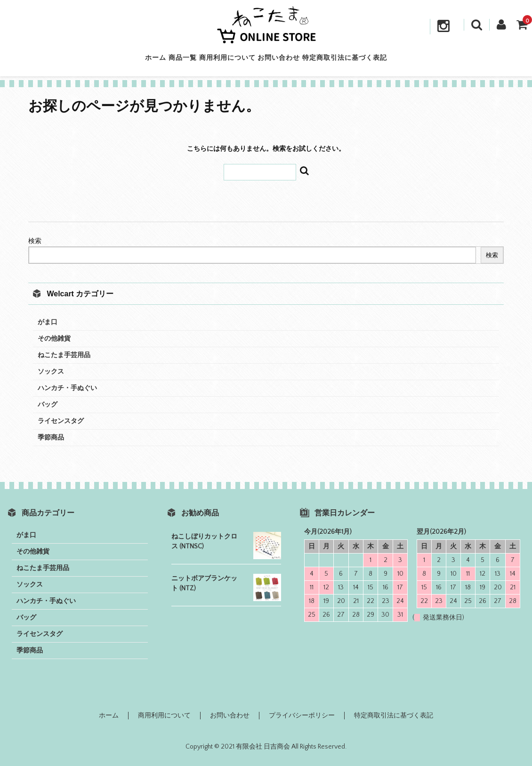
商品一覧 (165, 61)
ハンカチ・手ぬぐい (67, 388)
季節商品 (51, 438)
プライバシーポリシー (302, 716)
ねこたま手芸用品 (64, 355)
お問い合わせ (297, 61)
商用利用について (227, 61)
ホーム (121, 61)
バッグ (48, 405)
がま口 (48, 322)
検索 (35, 241)
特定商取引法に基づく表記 (380, 61)
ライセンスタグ (61, 421)
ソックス (51, 372)
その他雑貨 (54, 339)
